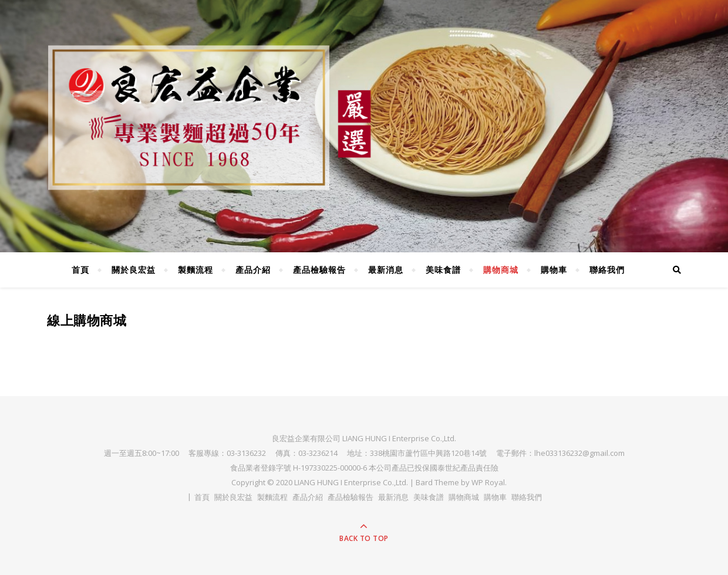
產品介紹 (253, 270)
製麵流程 (196, 270)
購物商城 (501, 270)
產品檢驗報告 (319, 270)
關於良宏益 (134, 270)
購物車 (554, 270)
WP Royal (488, 482)
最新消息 (386, 270)
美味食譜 (443, 270)
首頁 (80, 270)
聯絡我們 (607, 270)
